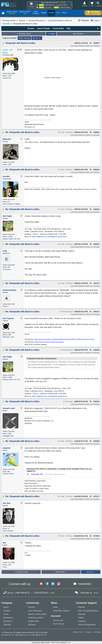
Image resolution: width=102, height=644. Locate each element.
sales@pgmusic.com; (23, 635)
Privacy (88, 632)
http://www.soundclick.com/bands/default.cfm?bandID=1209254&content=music (64, 339)
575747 (97, 496)
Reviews (32, 624)
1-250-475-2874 (62, 5)
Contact (7, 611)
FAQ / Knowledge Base (88, 611)
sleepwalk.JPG (37, 474)
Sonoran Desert (8, 474)
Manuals (82, 614)
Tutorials (82, 621)
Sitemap (7, 624)
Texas (5, 567)
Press (6, 614)
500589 (97, 441)
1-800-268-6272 (50, 5)
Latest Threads (44, 28)
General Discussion (37, 20)
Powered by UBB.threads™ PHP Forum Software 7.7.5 (51, 643)
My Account (58, 620)
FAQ (68, 28)
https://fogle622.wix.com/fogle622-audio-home (49, 237)
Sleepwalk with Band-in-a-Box (21, 43)
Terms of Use (78, 632)
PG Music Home (9, 20)
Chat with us (86, 593)
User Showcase (35, 611)
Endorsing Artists (36, 618)
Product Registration (87, 624)
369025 (97, 209)
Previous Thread (24, 34)
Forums (22, 20)
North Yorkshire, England (11, 204)
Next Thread (79, 34)
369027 (97, 244)
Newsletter (85, 584)
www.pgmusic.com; (8, 635)
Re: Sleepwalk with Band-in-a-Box (22, 132)
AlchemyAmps (66, 312)
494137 (97, 283)
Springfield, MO (8, 436)
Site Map (98, 632)
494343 (97, 402)
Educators (8, 621)
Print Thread (24, 38)
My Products (59, 624)
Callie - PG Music (65, 132)
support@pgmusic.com (39, 635)
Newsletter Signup (61, 611)
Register (83, 20)
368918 (97, 132)
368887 (97, 43)
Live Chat (48, 7)
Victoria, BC (7, 78)
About (6, 607)
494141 (97, 312)
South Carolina (8, 531)
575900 (97, 536)
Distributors (8, 618)
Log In (95, 20)
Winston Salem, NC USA (11, 239)
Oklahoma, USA (8, 337)
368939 (97, 170)
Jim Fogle (68, 402)
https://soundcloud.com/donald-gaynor (49, 342)
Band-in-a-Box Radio (37, 614)
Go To (37, 38)
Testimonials (34, 621)
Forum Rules (58, 28)
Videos (81, 618)
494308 (97, 350)
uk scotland (7, 269)
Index (51, 34)
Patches (81, 607)
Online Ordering (65, 7)
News (56, 607)
